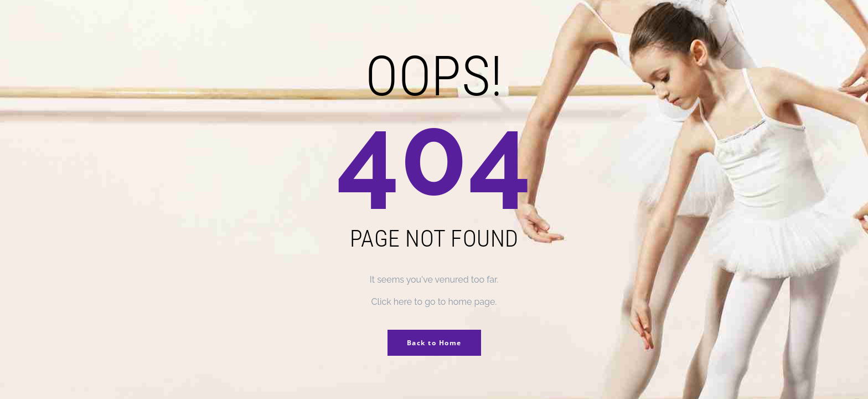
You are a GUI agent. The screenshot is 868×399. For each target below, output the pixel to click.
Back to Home (434, 343)
